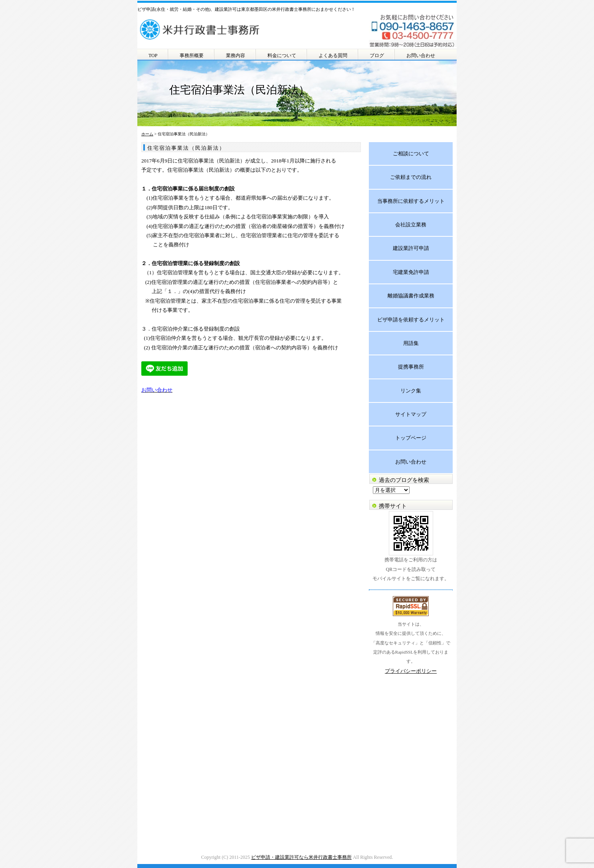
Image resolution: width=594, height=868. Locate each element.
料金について (282, 55)
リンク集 (411, 391)
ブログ (377, 55)
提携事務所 (411, 367)
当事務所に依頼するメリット (411, 201)
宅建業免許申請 (411, 272)
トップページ (411, 438)
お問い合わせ (421, 55)
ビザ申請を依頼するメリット (411, 320)
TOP (153, 55)
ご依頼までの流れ (411, 177)
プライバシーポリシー (411, 671)
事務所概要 (192, 55)
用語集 (411, 343)
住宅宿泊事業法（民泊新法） (186, 148)
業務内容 (236, 55)
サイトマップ (411, 414)
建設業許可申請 (411, 248)
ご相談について (411, 154)
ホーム (147, 134)
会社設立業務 (411, 225)
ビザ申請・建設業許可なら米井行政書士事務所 (301, 857)
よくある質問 (333, 55)
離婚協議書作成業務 (411, 296)
